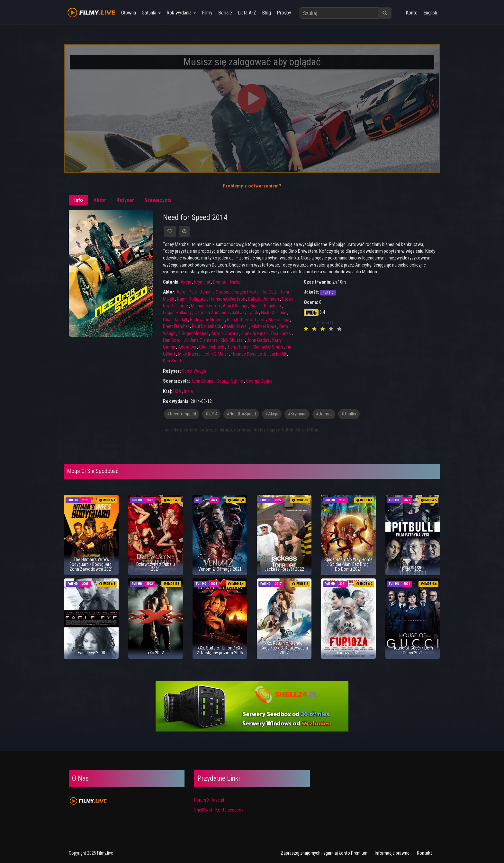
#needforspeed (182, 414)
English (430, 13)
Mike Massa (189, 354)
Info (79, 200)
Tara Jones (281, 333)
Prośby (283, 13)
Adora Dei (187, 347)
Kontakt (424, 853)
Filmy (207, 13)
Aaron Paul (187, 292)
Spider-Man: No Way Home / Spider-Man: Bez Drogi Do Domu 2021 (348, 564)
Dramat (220, 282)
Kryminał (202, 282)
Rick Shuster (232, 340)
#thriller (349, 414)
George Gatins (230, 381)
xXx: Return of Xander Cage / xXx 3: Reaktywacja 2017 (284, 648)
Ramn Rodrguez (192, 299)
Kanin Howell (236, 326)
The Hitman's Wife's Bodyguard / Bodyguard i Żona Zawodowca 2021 (91, 564)
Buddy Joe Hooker (207, 320)
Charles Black (212, 347)
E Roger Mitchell (193, 333)
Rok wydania (181, 13)
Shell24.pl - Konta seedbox (219, 810)
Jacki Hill (278, 354)
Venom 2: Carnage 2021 (220, 569)
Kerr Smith (173, 361)
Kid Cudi (269, 292)
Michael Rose (264, 326)
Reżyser (125, 200)
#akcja (272, 414)
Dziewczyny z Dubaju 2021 (156, 567)
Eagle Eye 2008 (91, 653)
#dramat (324, 414)
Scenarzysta (158, 200)
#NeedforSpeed (241, 414)
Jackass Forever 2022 (284, 569)
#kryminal (297, 414)
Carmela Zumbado (212, 313)
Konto (412, 13)
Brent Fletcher (176, 326)
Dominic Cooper (215, 292)
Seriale (225, 13)
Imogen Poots (246, 292)
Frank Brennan (255, 333)
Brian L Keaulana (266, 306)
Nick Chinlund (274, 313)
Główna (128, 13)
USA (177, 391)
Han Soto (172, 340)
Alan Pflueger (235, 306)
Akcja (186, 282)
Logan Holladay (177, 313)
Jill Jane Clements (201, 340)
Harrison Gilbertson (227, 299)
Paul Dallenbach (207, 326)
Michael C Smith (268, 347)
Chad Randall (175, 320)
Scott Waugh (194, 371)
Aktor (100, 200)
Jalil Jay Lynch (245, 313)
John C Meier (216, 354)
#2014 (211, 414)
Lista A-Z (246, 13)
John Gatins (258, 340)
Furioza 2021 (349, 653)
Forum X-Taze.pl (209, 800)
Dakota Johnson (264, 299)
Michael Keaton (205, 306)
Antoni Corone (225, 333)
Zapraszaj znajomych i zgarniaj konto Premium (324, 853)
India (189, 391)
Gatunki (151, 13)
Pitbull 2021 (413, 569)
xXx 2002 (156, 653)
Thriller (236, 282)
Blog (266, 13)
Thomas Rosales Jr (249, 354)
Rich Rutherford (241, 320)
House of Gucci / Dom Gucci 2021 (413, 650)
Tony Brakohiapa (274, 320)
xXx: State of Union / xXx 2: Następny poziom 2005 (220, 650)
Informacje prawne (392, 853)
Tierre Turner (239, 347)
